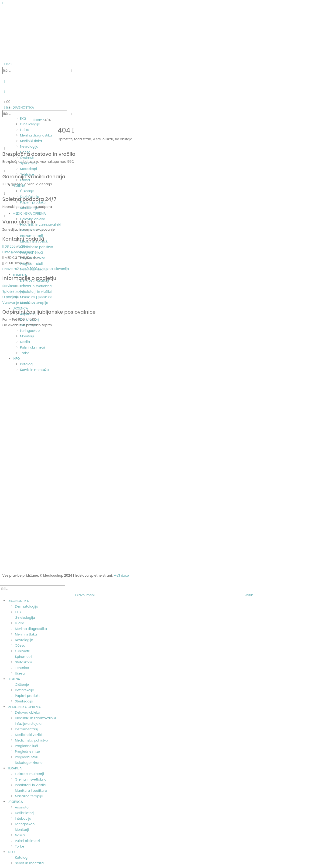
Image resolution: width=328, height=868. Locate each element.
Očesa (20, 645)
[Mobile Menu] (3, 3)
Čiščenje (22, 685)
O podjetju (11, 297)
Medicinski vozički (29, 735)
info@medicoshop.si (20, 252)
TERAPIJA (15, 768)
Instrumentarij (26, 729)
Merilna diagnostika (31, 629)
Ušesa (20, 673)
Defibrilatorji (25, 813)
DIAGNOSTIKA (18, 601)
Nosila (20, 835)
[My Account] (4, 81)
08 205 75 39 (14, 246)
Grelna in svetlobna (31, 779)
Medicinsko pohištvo (31, 740)
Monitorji (22, 830)
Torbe (20, 846)
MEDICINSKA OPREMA (24, 707)
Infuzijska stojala (28, 724)
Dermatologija (27, 606)
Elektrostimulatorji (29, 774)
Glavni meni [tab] (85, 595)
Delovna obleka (27, 712)
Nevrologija (24, 640)
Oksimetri (23, 651)
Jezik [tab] (249, 595)
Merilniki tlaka (26, 634)
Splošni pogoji (14, 291)
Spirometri (23, 657)
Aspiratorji (23, 807)
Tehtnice (22, 668)
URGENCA (15, 802)
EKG (18, 612)
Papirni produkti (28, 696)
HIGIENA (14, 679)
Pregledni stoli (26, 757)
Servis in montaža (29, 863)
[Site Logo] (26, 33)
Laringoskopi (25, 824)
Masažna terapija (29, 796)
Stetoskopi (23, 662)
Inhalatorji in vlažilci (31, 785)
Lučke (19, 623)
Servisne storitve (16, 286)
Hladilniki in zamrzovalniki (36, 718)
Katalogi (22, 858)
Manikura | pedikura (31, 791)
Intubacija (23, 818)
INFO (11, 852)
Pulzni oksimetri (27, 841)
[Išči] (72, 71)
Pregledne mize (27, 752)
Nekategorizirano (29, 763)
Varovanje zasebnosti (20, 303)
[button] (7, 64)
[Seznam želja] (4, 92)
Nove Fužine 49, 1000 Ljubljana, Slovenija (36, 269)
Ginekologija (25, 618)
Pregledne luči (26, 746)
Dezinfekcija (25, 690)
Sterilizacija (24, 701)
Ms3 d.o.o (121, 575)
